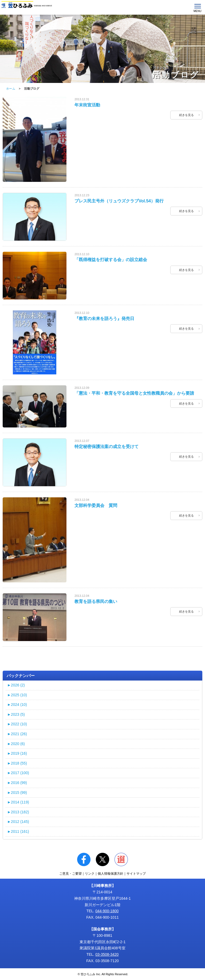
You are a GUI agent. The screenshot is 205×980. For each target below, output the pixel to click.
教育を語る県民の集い (96, 601)
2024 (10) (17, 705)
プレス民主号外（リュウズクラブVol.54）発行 (119, 201)
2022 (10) (17, 724)
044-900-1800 (107, 911)
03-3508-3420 (107, 954)
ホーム (11, 89)
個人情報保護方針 (111, 874)
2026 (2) (16, 685)
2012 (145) (18, 822)
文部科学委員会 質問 (96, 505)
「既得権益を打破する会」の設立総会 (111, 260)
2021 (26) (17, 734)
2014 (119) (18, 802)
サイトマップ (136, 874)
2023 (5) (16, 714)
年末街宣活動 (87, 105)
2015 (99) (17, 793)
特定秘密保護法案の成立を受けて (107, 447)
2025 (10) (17, 695)
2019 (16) (17, 753)
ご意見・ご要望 (70, 874)
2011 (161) (18, 831)
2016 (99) (17, 783)
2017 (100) (18, 773)
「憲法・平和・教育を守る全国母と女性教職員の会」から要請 (134, 393)
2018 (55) (17, 763)
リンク (90, 874)
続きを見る (186, 115)
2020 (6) (16, 744)
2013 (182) (18, 812)
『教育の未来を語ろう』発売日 (104, 319)
